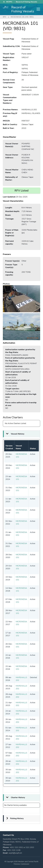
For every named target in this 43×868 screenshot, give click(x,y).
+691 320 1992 (16, 847)
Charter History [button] (18, 798)
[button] (21, 299)
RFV (4, 17)
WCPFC (9, 2)
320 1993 (30, 847)
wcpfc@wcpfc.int (15, 853)
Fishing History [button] (17, 818)
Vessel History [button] (18, 434)
